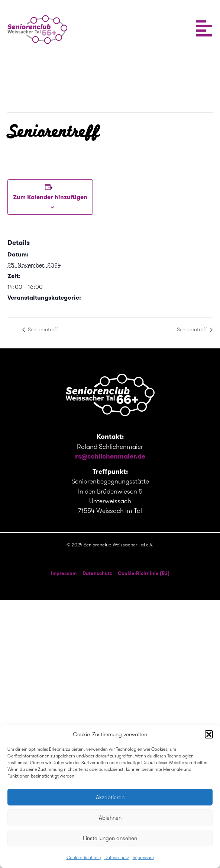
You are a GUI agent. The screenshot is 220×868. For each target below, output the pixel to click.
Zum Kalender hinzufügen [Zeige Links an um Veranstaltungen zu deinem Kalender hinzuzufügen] (50, 197)
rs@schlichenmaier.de (110, 456)
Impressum (143, 858)
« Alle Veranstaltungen (43, 81)
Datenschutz (117, 858)
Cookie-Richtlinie (84, 858)
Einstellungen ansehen (110, 838)
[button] (209, 734)
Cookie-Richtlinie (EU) (144, 573)
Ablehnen (110, 818)
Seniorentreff (42, 329)
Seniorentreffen (28, 309)
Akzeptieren (110, 797)
